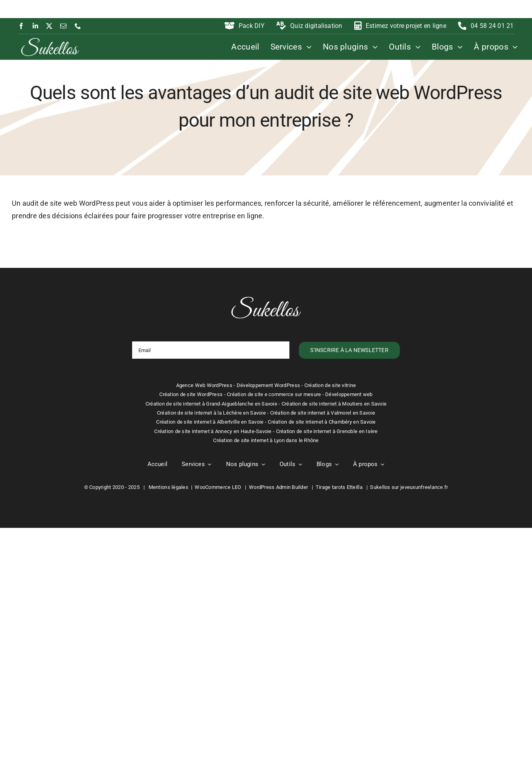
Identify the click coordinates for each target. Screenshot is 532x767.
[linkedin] (35, 26)
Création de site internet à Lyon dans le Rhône (266, 440)
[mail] (63, 26)
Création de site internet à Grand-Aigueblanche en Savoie (211, 404)
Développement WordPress (268, 385)
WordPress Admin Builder (278, 487)
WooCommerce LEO (218, 487)
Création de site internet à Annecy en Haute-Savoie (213, 431)
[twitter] (49, 26)
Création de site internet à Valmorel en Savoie (323, 413)
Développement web (349, 394)
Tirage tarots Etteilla (339, 487)
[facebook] (21, 26)
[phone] (78, 26)
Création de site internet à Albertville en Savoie (210, 422)
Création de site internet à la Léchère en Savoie (211, 413)
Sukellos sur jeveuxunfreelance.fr (409, 487)
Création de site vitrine (330, 385)
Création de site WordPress (191, 394)
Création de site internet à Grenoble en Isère (327, 431)
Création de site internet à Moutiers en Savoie (334, 404)
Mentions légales (168, 487)
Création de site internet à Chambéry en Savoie (322, 422)
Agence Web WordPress (204, 385)
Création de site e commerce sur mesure (274, 394)
